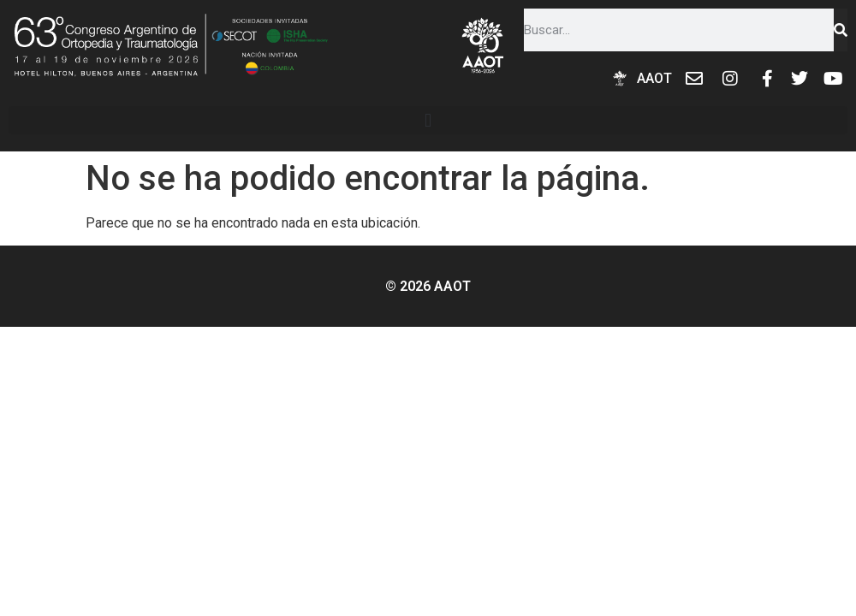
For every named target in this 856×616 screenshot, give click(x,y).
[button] (428, 120)
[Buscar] (840, 30)
